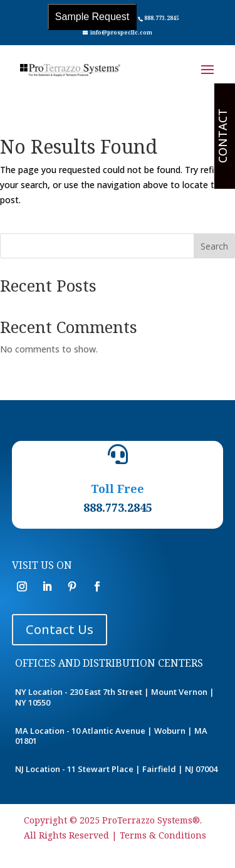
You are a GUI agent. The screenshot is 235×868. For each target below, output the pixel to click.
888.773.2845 (162, 18)
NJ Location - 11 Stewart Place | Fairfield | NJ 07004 (116, 769)
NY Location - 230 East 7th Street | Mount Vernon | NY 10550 (115, 697)
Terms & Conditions (163, 835)
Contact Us (60, 629)
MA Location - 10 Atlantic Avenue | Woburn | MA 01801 (111, 736)
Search (214, 246)
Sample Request (92, 17)
